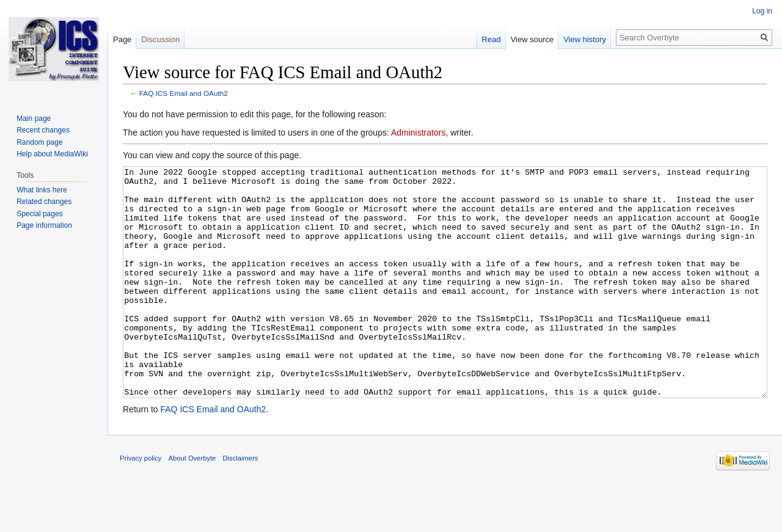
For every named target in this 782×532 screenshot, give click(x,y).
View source (532, 39)
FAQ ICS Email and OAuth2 (184, 93)
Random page (39, 142)
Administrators (418, 133)
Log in (762, 11)
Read (491, 39)
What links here (42, 190)
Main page (34, 118)
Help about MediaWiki (52, 154)
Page (122, 39)
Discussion (160, 39)
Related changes (44, 202)
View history (585, 39)
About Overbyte (192, 504)
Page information (44, 225)
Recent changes (43, 130)
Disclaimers (241, 504)
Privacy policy (141, 504)
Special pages (39, 214)
